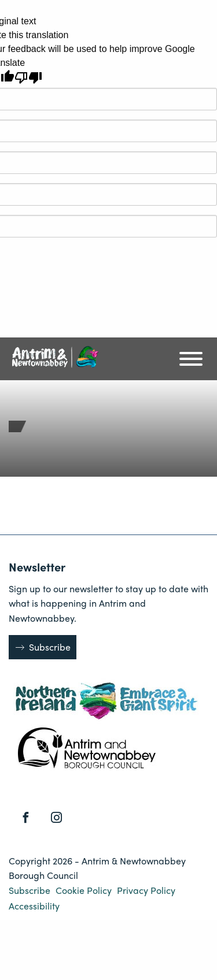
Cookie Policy (85, 890)
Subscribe (50, 647)
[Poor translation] (28, 78)
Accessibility (34, 906)
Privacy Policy (146, 890)
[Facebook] (26, 818)
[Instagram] (56, 818)
